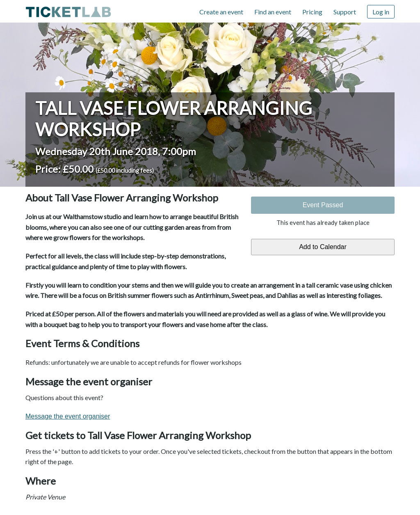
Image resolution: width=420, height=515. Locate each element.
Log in (381, 12)
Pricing (312, 12)
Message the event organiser (68, 416)
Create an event (221, 12)
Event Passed (323, 205)
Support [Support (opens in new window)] (345, 12)
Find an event (273, 12)
